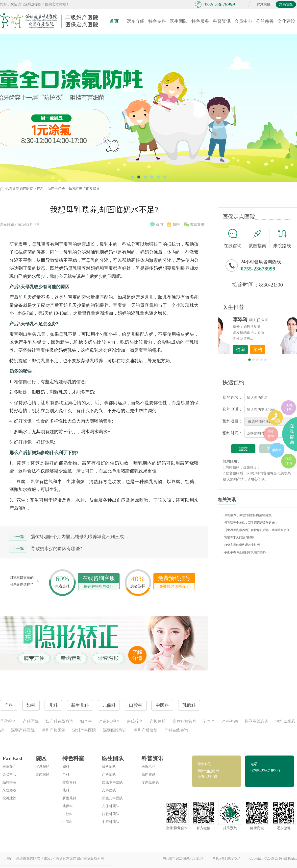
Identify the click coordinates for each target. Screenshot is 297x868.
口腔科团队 (111, 814)
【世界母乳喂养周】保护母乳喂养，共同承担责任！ (257, 530)
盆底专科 (69, 782)
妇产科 (86, 721)
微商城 (277, 450)
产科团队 (109, 774)
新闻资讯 (148, 774)
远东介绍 (136, 21)
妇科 (66, 767)
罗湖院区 (264, 4)
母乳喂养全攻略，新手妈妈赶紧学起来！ (250, 523)
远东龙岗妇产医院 (19, 189)
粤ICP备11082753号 (227, 858)
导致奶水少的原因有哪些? (56, 549)
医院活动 (148, 767)
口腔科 (68, 814)
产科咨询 (230, 721)
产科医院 (31, 721)
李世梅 (265, 319)
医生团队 (179, 21)
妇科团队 (109, 767)
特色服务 (200, 21)
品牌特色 (9, 782)
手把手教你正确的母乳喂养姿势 (244, 552)
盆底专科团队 (112, 782)
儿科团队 (109, 790)
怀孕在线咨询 (257, 721)
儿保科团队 (111, 806)
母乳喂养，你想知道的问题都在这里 (247, 515)
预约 (173, 224)
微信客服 (194, 224)
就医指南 (259, 238)
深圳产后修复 (146, 730)
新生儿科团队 (112, 798)
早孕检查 (8, 721)
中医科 (68, 822)
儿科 (66, 790)
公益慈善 (265, 21)
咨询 (156, 224)
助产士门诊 (56, 189)
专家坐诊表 (150, 782)
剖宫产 (209, 721)
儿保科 (68, 806)
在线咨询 (234, 238)
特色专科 (157, 21)
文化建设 (286, 21)
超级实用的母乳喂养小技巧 (241, 545)
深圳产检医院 (53, 730)
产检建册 (158, 721)
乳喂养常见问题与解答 (238, 537)
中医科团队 (111, 822)
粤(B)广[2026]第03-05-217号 (184, 858)
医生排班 (271, 434)
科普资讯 (222, 21)
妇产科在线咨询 (59, 721)
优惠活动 (289, 461)
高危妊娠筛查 (184, 721)
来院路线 (282, 239)
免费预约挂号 (174, 582)
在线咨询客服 (99, 582)
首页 (114, 21)
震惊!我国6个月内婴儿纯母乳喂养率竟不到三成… (80, 537)
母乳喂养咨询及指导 (84, 189)
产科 (40, 189)
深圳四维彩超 (115, 730)
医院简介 (9, 767)
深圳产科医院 (23, 730)
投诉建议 (9, 798)
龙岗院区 (286, 4)
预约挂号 (289, 408)
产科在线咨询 (176, 730)
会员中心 (243, 21)
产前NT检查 (110, 721)
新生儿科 (69, 798)
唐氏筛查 (135, 721)
